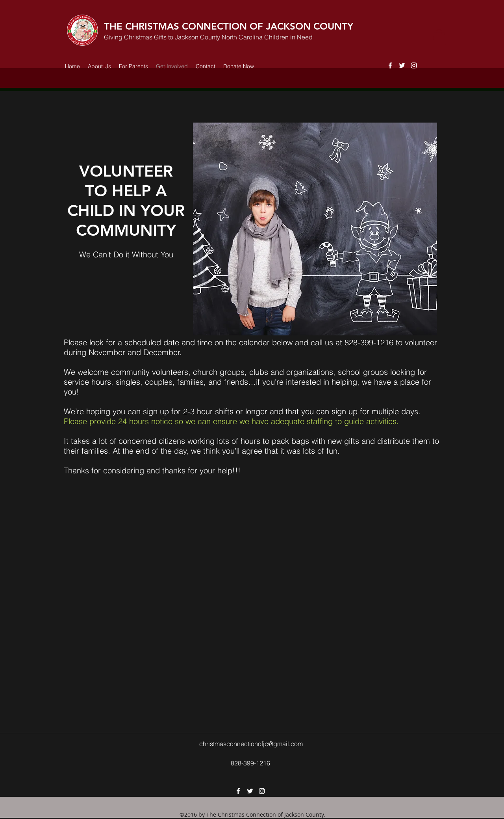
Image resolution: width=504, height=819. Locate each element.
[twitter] (402, 65)
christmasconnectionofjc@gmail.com (251, 744)
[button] (439, 37)
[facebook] (390, 65)
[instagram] (414, 65)
